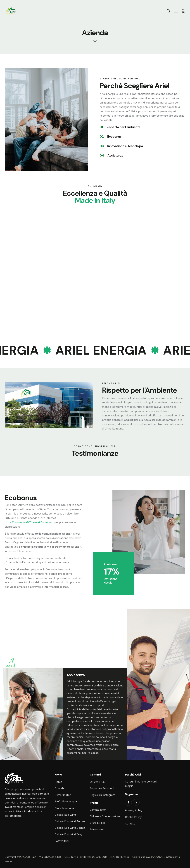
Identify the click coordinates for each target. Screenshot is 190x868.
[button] (176, 11)
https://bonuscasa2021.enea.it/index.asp (29, 522)
